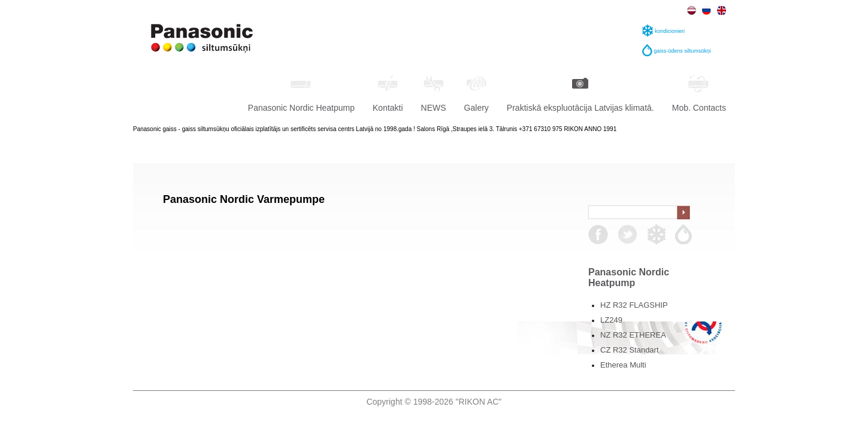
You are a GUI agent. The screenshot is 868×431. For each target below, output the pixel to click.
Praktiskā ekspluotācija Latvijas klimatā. (580, 92)
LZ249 (611, 320)
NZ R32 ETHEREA (633, 335)
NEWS (434, 92)
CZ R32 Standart (630, 350)
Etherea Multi (623, 365)
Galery (477, 92)
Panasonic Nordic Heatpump (301, 92)
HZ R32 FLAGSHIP (634, 305)
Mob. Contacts (699, 92)
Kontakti (388, 92)
